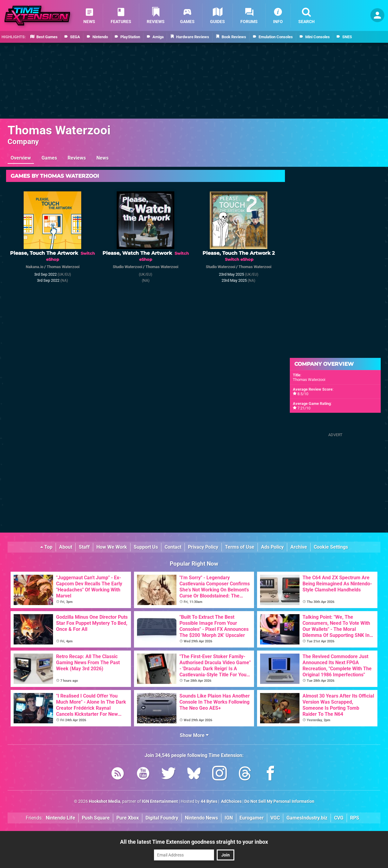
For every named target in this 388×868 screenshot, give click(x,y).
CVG (339, 818)
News (102, 158)
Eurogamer (252, 818)
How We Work (112, 547)
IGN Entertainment (160, 801)
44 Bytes (209, 801)
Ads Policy (272, 547)
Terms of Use (240, 547)
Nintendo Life (60, 818)
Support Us (146, 547)
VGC (275, 818)
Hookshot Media (105, 801)
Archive (299, 547)
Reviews (77, 158)
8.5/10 (303, 394)
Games (49, 158)
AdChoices (231, 801)
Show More (194, 735)
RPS (355, 818)
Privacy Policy (203, 547)
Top (46, 547)
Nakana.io (35, 267)
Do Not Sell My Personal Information (279, 801)
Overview (21, 158)
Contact (173, 547)
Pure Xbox (128, 818)
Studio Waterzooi (127, 267)
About (66, 547)
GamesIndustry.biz (307, 818)
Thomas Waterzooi (59, 130)
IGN (229, 818)
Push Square (96, 818)
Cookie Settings (331, 547)
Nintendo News (201, 818)
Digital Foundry (162, 818)
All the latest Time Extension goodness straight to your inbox (194, 842)
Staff (84, 547)
